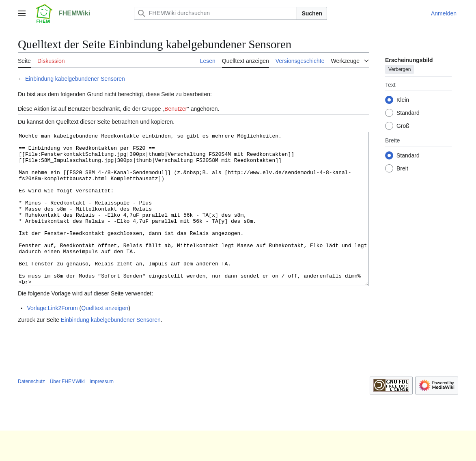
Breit (402, 168)
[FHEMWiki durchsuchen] (215, 13)
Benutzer (176, 109)
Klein (403, 100)
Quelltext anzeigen (105, 338)
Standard (408, 113)
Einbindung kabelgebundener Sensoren (75, 79)
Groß (403, 126)
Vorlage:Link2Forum (52, 338)
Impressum (102, 412)
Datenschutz (31, 412)
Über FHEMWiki (67, 412)
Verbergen (400, 69)
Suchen (312, 13)
